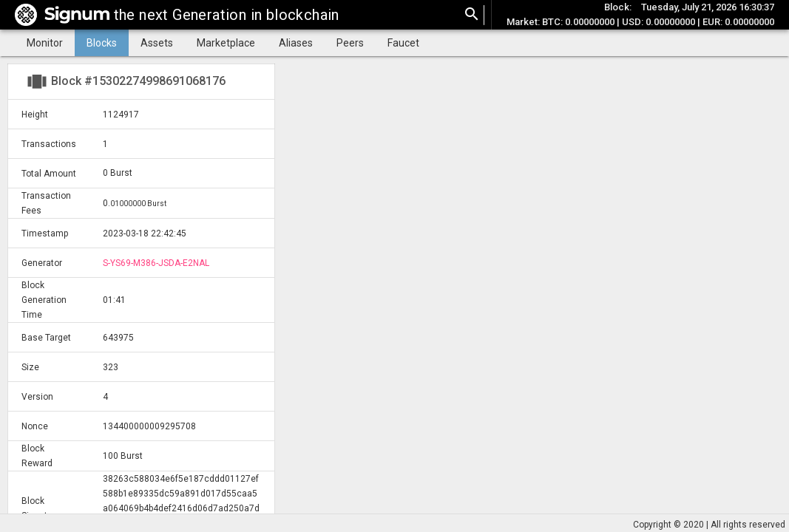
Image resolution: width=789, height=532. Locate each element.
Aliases (296, 43)
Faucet (403, 43)
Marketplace (226, 43)
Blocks (102, 43)
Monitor (45, 43)
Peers (350, 43)
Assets (157, 43)
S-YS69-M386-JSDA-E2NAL (156, 263)
